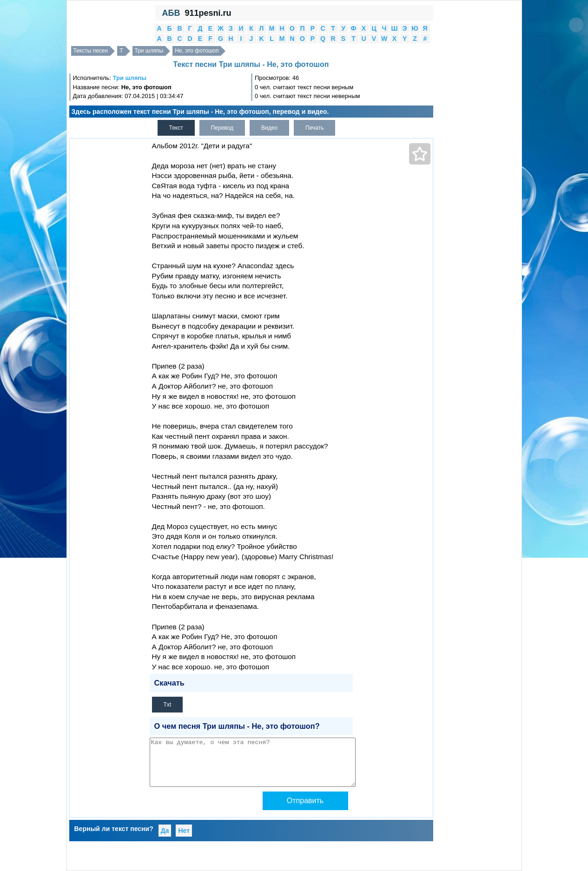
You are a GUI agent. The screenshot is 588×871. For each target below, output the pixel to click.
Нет (184, 831)
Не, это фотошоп (197, 51)
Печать (314, 128)
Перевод (222, 128)
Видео (269, 128)
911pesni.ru (208, 13)
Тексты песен (91, 51)
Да (165, 831)
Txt (168, 705)
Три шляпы (149, 51)
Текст (176, 128)
